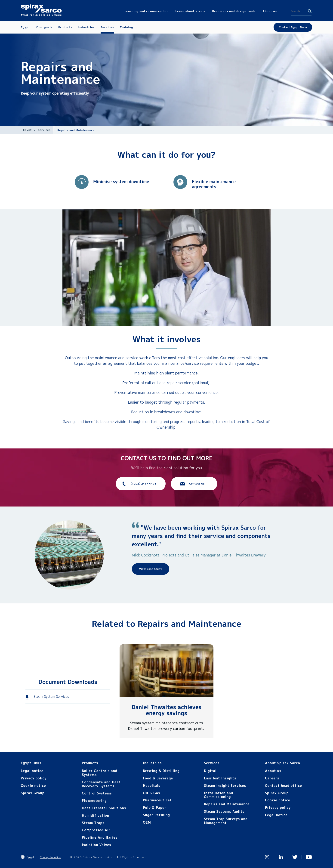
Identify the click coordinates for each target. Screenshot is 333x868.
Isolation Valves (97, 845)
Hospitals (152, 786)
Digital (210, 771)
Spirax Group (33, 793)
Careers (272, 778)
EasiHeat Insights (220, 778)
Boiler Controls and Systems (100, 773)
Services (44, 130)
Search (310, 11)
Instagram (267, 857)
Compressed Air (96, 830)
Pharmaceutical (157, 800)
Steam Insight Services (225, 786)
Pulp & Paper (155, 808)
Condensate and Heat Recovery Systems (101, 784)
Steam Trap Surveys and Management (226, 821)
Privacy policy (34, 778)
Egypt (27, 130)
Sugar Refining (156, 815)
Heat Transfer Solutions (104, 808)
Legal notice (32, 771)
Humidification (96, 815)
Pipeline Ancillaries (100, 837)
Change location (50, 857)
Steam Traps (93, 823)
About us (273, 771)
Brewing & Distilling (161, 771)
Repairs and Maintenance (227, 804)
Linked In (281, 857)
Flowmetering (94, 801)
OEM (147, 822)
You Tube (309, 857)
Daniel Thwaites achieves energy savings (166, 710)
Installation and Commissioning (219, 795)
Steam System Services (51, 697)
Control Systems (97, 793)
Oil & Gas (151, 793)
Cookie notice (33, 786)
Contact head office (284, 786)
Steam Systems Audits (224, 811)
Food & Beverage (158, 778)
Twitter (295, 857)
